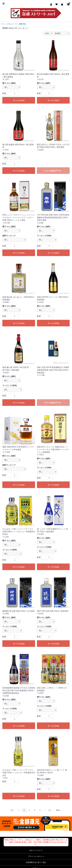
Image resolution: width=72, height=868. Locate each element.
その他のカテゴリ (12, 24)
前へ (13, 810)
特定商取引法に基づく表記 (36, 862)
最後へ (59, 810)
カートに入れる (19, 100)
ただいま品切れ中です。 (53, 171)
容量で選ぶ (23, 24)
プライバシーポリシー (36, 856)
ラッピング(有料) (44, 236)
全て (3, 24)
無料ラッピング (9, 236)
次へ (50, 810)
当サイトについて (36, 850)
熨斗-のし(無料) (9, 83)
